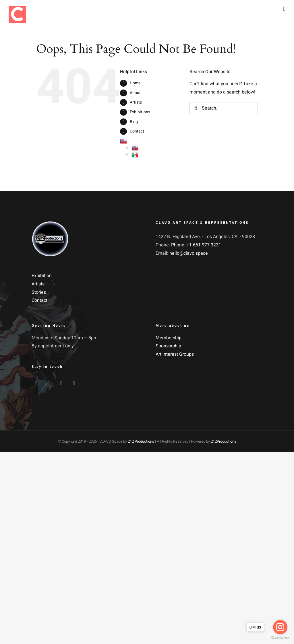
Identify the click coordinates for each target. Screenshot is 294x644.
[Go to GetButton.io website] (280, 638)
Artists (136, 102)
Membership (169, 338)
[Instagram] (62, 383)
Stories (39, 292)
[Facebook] (36, 383)
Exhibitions (140, 112)
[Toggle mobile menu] (284, 9)
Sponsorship (168, 346)
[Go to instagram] (280, 627)
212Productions (224, 441)
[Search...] (224, 108)
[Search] (196, 108)
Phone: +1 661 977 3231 (196, 245)
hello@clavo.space (189, 253)
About (135, 93)
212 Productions (141, 441)
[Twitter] (49, 383)
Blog (134, 122)
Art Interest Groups (175, 354)
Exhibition (42, 276)
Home (135, 83)
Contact (137, 131)
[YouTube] (74, 383)
